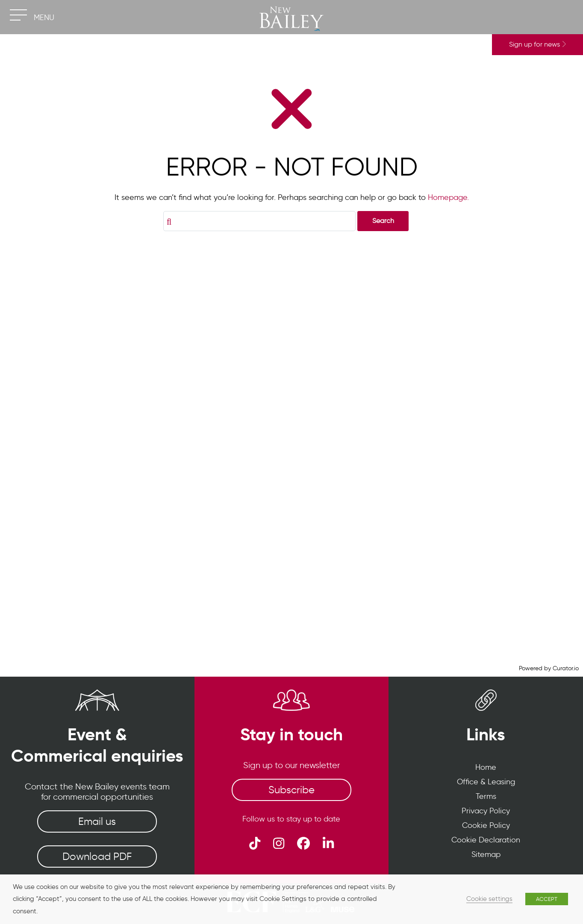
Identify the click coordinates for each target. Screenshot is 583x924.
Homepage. (448, 197)
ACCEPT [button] (547, 899)
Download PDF (97, 856)
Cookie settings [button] (489, 899)
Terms (486, 796)
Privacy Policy (486, 811)
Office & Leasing (486, 782)
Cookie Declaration (486, 840)
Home (486, 767)
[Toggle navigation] (18, 15)
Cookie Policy (486, 825)
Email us (97, 821)
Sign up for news (537, 44)
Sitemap (486, 854)
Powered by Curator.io (549, 668)
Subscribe (291, 790)
